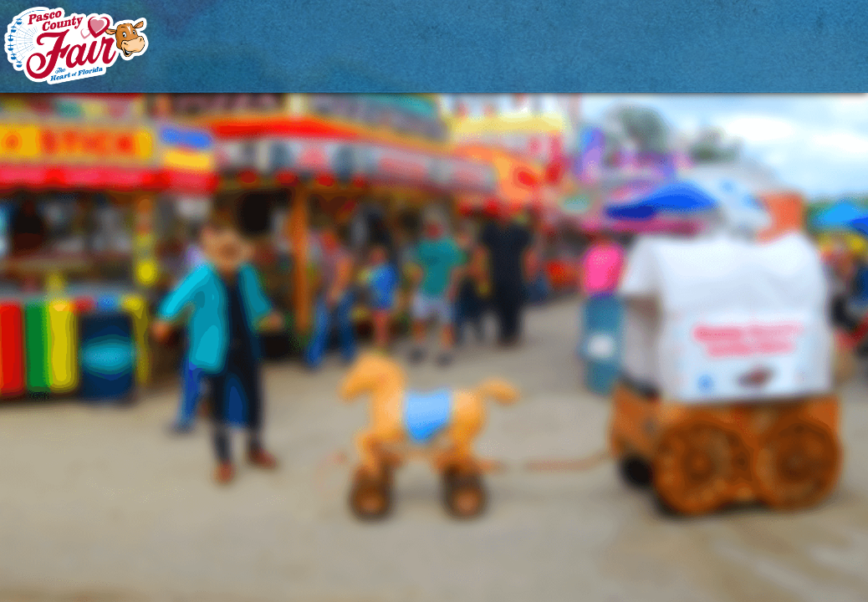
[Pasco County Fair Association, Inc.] (77, 45)
